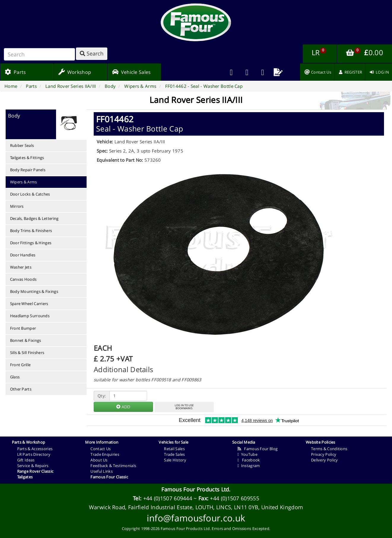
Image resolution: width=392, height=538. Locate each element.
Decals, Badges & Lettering (34, 218)
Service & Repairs (33, 466)
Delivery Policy (325, 460)
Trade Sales (174, 454)
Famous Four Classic (109, 477)
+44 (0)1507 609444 (168, 498)
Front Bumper (23, 328)
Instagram (249, 466)
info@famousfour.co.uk (196, 518)
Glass (15, 377)
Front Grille (20, 365)
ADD (123, 407)
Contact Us (101, 449)
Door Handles (23, 255)
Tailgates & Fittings (27, 158)
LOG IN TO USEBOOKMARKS (184, 407)
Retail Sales (174, 449)
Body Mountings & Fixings (34, 291)
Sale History (175, 460)
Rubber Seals (22, 145)
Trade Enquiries (105, 454)
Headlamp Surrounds (30, 316)
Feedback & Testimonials (113, 466)
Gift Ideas (26, 460)
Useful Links (102, 471)
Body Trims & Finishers (31, 231)
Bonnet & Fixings (26, 340)
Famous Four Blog (258, 449)
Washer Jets (21, 267)
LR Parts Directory (34, 454)
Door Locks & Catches (30, 194)
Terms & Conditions (329, 449)
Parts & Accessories (35, 449)
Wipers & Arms (24, 182)
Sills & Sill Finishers (27, 353)
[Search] (39, 54)
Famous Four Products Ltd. (196, 489)
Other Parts (21, 389)
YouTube (247, 454)
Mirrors (17, 206)
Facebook (249, 460)
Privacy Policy (324, 454)
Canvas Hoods (23, 279)
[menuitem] (247, 72)
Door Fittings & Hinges (31, 243)
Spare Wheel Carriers (29, 304)
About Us (99, 460)
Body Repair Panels (28, 170)
